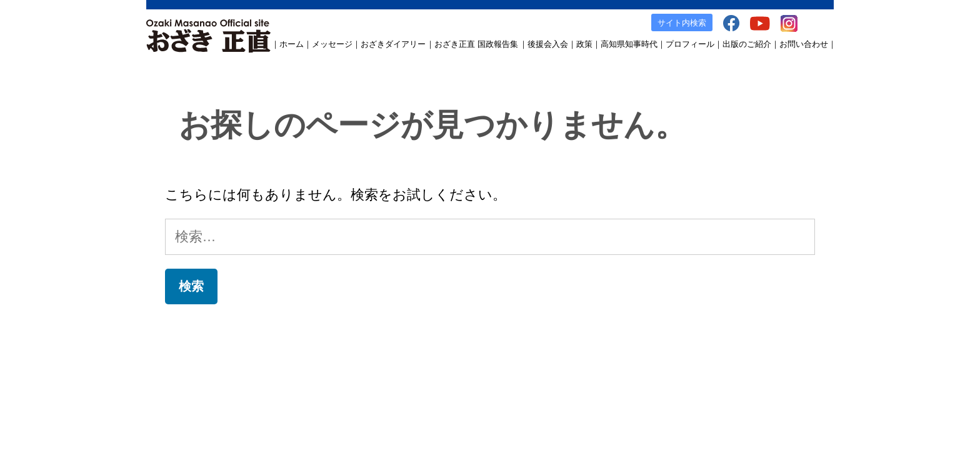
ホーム (292, 44)
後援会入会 (548, 44)
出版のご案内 (620, 370)
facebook (669, 370)
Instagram (752, 370)
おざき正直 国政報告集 (476, 44)
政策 (584, 44)
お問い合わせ (804, 44)
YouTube (710, 370)
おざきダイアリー (393, 44)
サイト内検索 (682, 23)
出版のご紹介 (747, 44)
